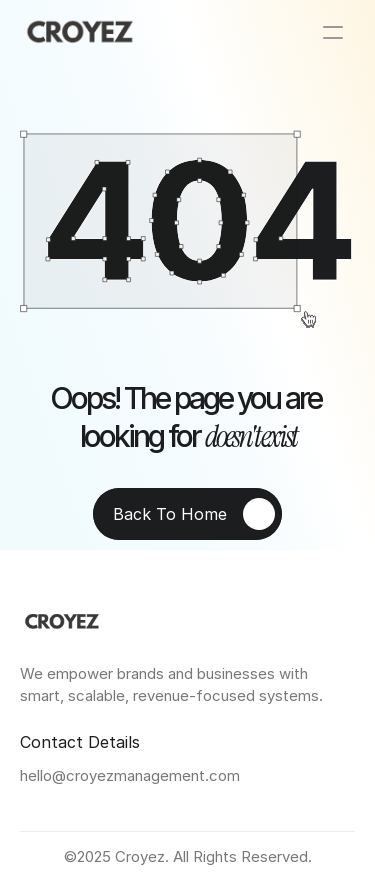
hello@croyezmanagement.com (130, 775)
